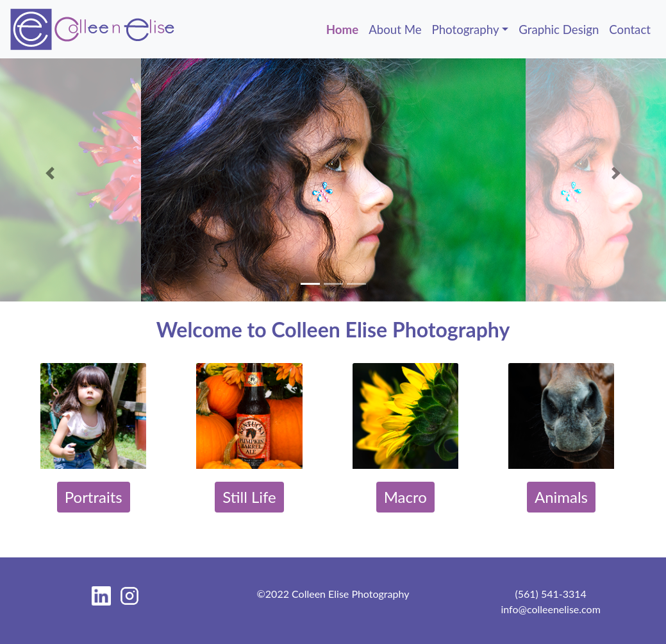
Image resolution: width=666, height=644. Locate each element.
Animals (561, 497)
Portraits (94, 497)
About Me (395, 30)
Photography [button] (466, 30)
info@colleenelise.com (550, 609)
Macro (405, 497)
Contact (630, 30)
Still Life (249, 497)
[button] (50, 173)
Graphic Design (559, 30)
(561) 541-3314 (550, 594)
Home (345, 28)
